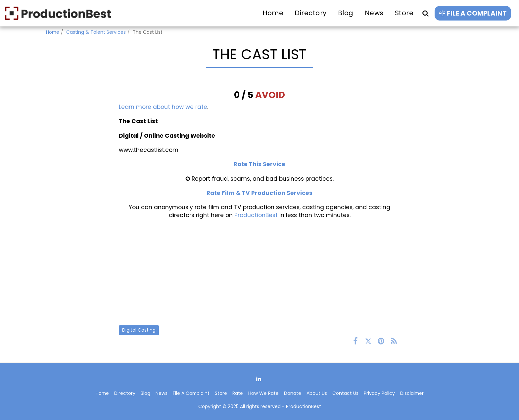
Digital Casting (139, 330)
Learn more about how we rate (163, 107)
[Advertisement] (259, 272)
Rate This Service (259, 164)
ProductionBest (256, 215)
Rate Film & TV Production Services (259, 193)
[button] (425, 13)
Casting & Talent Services (96, 32)
